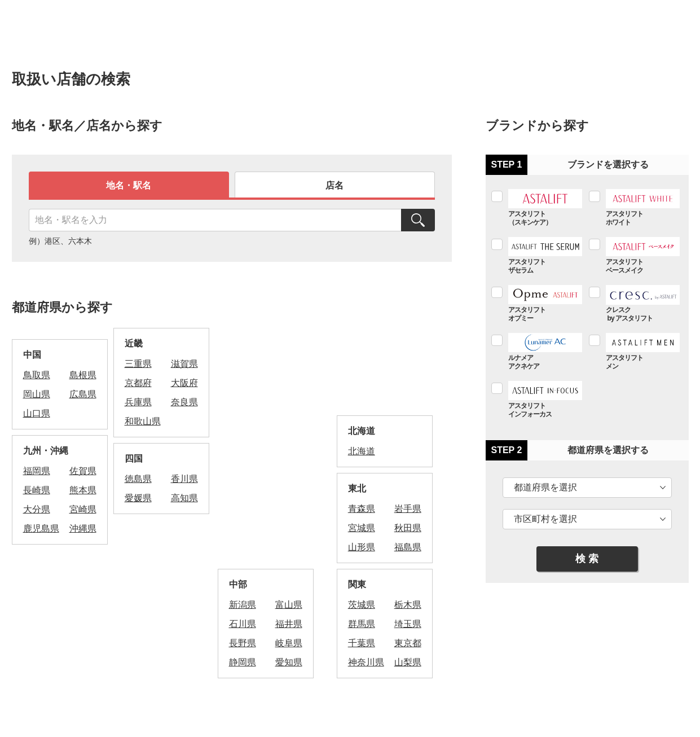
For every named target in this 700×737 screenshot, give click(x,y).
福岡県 (37, 471)
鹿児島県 (41, 528)
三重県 (138, 364)
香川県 (184, 479)
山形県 (362, 547)
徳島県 (138, 479)
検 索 (587, 559)
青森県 (362, 509)
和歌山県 (143, 421)
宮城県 (362, 528)
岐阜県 (289, 643)
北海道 (362, 451)
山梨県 (408, 662)
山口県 (37, 413)
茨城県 (362, 605)
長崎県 (37, 490)
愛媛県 (138, 498)
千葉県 (362, 643)
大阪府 (184, 383)
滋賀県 (184, 364)
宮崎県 (83, 509)
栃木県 (408, 605)
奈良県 (184, 402)
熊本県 (83, 490)
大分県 (37, 509)
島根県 (83, 375)
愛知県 (289, 662)
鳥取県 (37, 375)
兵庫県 (138, 402)
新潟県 (243, 605)
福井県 (289, 624)
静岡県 (243, 662)
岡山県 (37, 394)
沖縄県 (83, 528)
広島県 (83, 394)
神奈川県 (366, 662)
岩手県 (408, 509)
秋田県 (408, 528)
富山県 (289, 605)
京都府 (138, 383)
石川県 (243, 624)
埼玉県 (408, 624)
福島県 (408, 547)
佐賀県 (83, 471)
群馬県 (362, 624)
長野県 (243, 643)
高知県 (184, 498)
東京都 (408, 643)
